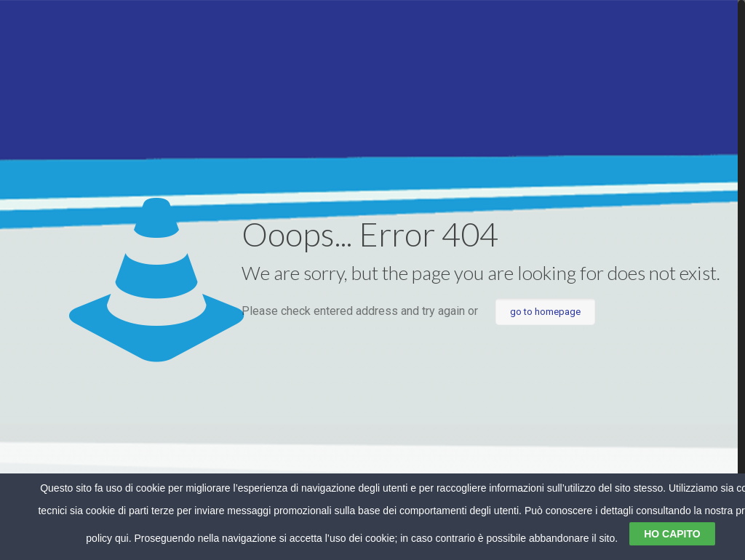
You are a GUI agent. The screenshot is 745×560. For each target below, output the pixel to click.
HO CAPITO (672, 534)
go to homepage (545, 312)
